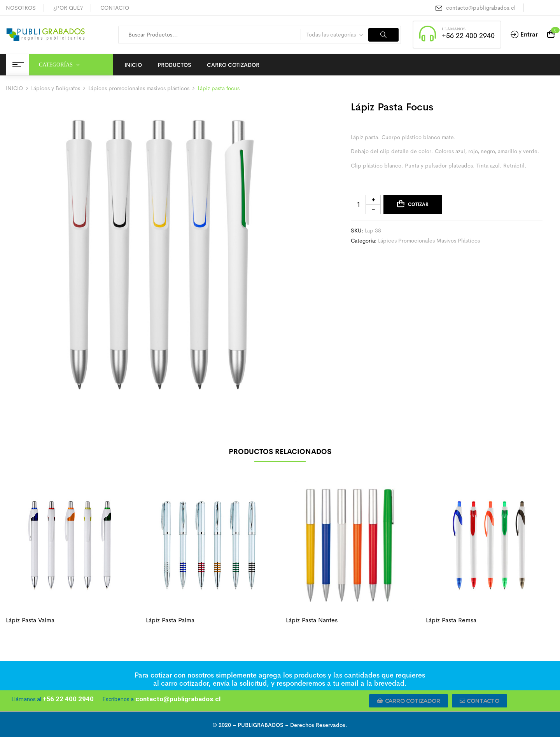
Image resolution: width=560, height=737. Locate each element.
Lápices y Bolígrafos (56, 88)
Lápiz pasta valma (30, 620)
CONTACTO (115, 8)
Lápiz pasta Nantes (312, 620)
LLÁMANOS (454, 29)
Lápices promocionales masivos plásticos (139, 88)
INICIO (14, 88)
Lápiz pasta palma (170, 620)
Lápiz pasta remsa (451, 620)
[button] (409, 701)
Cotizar (418, 204)
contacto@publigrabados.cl (481, 8)
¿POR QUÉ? (68, 8)
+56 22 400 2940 (468, 36)
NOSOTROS (21, 8)
